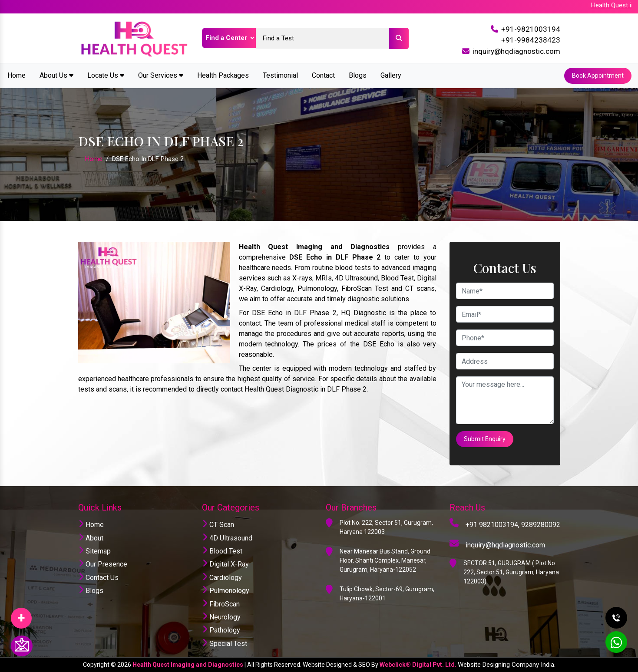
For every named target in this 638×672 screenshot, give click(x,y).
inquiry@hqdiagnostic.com (516, 51)
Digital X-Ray (225, 564)
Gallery (391, 75)
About (91, 538)
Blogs (358, 75)
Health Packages (223, 75)
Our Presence (103, 564)
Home (17, 75)
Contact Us (98, 578)
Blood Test (222, 551)
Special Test (225, 644)
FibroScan (221, 604)
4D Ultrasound (227, 538)
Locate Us (106, 75)
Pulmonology (226, 591)
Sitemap (94, 551)
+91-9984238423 (531, 40)
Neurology (221, 617)
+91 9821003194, (493, 525)
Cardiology (222, 578)
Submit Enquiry (485, 439)
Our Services (161, 75)
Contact (323, 75)
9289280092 (541, 525)
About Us (56, 75)
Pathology (221, 630)
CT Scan (218, 525)
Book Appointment (598, 76)
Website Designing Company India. (507, 665)
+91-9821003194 (531, 29)
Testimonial (280, 75)
